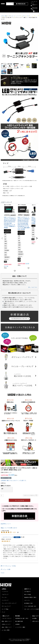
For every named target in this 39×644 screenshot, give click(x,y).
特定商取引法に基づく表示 (22, 618)
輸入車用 (21, 16)
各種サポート (36, 16)
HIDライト (24, 16)
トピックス (27, 600)
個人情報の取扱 (19, 621)
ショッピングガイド (34, 2)
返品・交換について (7, 627)
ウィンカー (4, 597)
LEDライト (5, 16)
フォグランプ (5, 594)
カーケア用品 (27, 16)
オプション (30, 17)
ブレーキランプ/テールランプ (9, 603)
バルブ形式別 (8, 16)
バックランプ (5, 600)
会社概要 (34, 618)
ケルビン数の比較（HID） (31, 606)
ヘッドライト (5, 591)
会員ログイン (34, 5)
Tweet (2, 573)
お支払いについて (6, 624)
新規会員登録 (34, 9)
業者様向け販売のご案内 (30, 597)
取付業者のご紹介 (29, 603)
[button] (2, 238)
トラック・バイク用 (17, 16)
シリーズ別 (1, 17)
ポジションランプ (6, 606)
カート (35, 11)
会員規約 (17, 624)
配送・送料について (7, 621)
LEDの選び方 (27, 591)
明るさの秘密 (28, 594)
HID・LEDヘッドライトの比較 (31, 609)
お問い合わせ (35, 621)
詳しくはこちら (33, 287)
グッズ (34, 16)
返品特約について (6, 524)
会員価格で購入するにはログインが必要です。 (14, 480)
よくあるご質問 (6, 630)
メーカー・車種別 (12, 17)
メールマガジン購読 (20, 627)
